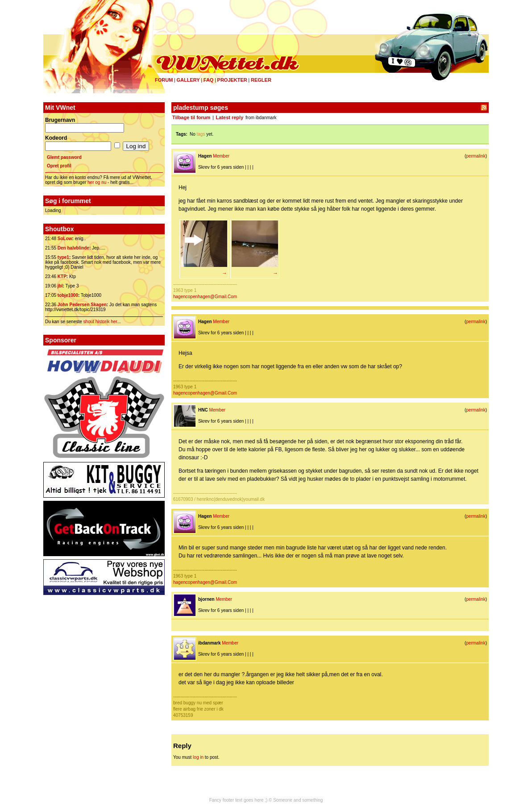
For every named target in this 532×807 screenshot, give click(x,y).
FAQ (209, 80)
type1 (63, 257)
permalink (476, 156)
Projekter (232, 80)
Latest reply (230, 117)
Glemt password (64, 157)
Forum (164, 80)
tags (201, 134)
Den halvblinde (73, 248)
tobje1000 (68, 295)
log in (198, 757)
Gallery (188, 80)
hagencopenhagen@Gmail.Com (205, 297)
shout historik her (100, 322)
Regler (261, 80)
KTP (62, 277)
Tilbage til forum (191, 117)
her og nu (97, 182)
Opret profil (59, 166)
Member (221, 156)
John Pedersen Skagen (82, 305)
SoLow (65, 239)
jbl (60, 286)
